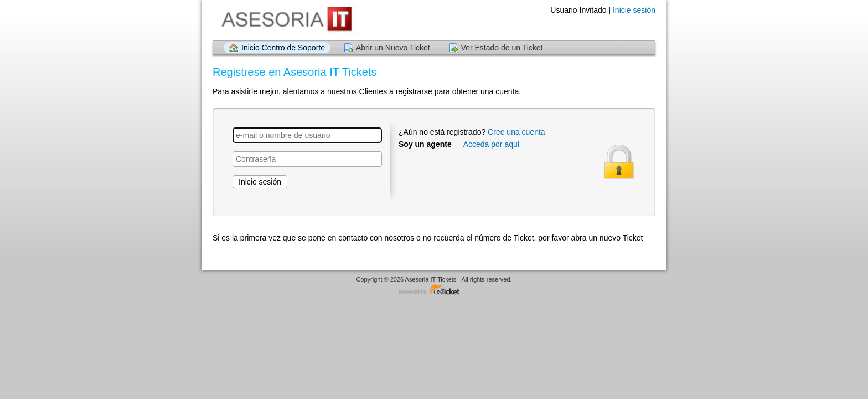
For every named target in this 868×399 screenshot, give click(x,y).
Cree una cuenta (516, 132)
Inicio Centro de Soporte (283, 48)
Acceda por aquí (492, 144)
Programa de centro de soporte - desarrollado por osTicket (434, 290)
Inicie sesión (634, 10)
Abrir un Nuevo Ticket (393, 48)
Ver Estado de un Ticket (502, 48)
